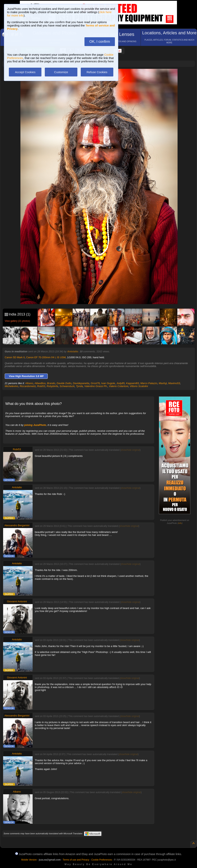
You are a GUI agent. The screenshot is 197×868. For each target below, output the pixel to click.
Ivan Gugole (108, 383)
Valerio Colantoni (119, 386)
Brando (51, 383)
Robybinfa (52, 386)
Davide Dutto (64, 383)
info (180, 523)
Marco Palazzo (149, 383)
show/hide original (130, 450)
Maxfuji (163, 383)
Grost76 (95, 383)
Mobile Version (29, 860)
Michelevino (11, 386)
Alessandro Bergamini (17, 525)
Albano (29, 383)
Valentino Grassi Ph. (96, 386)
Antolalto (73, 351)
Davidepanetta (81, 383)
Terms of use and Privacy (76, 860)
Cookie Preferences (102, 860)
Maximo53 (174, 383)
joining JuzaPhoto (35, 425)
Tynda (79, 386)
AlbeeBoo (40, 383)
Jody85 (121, 383)
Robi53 (41, 386)
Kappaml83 (133, 383)
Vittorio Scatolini (139, 386)
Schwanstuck (67, 386)
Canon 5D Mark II (15, 357)
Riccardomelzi (28, 386)
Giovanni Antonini (17, 601)
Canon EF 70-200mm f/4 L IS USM (46, 357)
